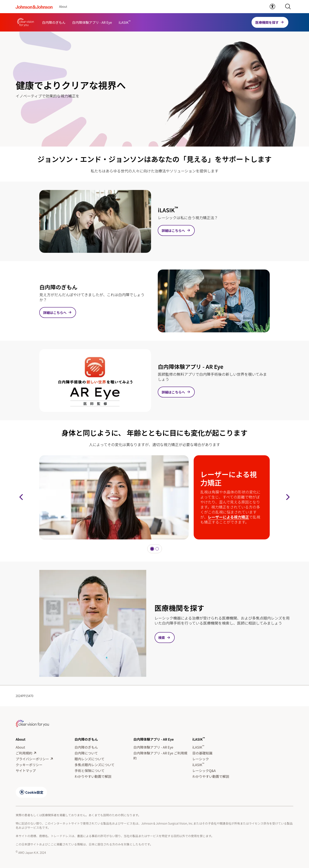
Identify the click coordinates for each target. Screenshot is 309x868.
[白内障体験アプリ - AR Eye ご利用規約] (161, 755)
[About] (20, 747)
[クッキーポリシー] (29, 765)
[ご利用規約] (24, 753)
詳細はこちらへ (173, 230)
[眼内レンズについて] (90, 759)
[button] (288, 6)
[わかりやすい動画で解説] (93, 776)
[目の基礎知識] (202, 753)
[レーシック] (201, 759)
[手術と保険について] (90, 771)
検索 (162, 638)
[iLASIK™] (125, 22)
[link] (272, 6)
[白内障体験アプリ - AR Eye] (92, 22)
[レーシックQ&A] (204, 771)
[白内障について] (86, 753)
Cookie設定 (34, 792)
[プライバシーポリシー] (32, 759)
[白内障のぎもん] (54, 22)
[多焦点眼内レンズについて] (95, 765)
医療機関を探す (267, 22)
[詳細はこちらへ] (95, 221)
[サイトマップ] (26, 771)
